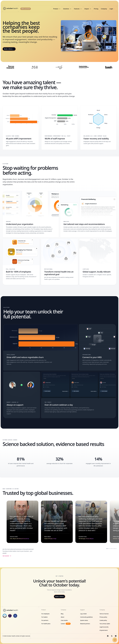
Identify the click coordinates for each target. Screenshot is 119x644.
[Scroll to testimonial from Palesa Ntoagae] (111, 549)
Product (57, 9)
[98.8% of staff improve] (59, 128)
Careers (66, 624)
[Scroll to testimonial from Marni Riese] (109, 549)
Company (104, 9)
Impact (88, 9)
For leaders (45, 617)
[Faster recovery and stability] (98, 128)
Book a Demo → (9, 49)
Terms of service (104, 614)
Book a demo (59, 597)
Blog (62, 614)
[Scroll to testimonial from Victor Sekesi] (113, 549)
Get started (7, 556)
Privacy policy (103, 617)
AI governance (104, 630)
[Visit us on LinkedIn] (116, 636)
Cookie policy (103, 620)
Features (78, 9)
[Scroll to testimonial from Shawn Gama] (114, 549)
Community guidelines (86, 617)
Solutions (67, 9)
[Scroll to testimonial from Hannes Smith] (107, 549)
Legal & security (104, 627)
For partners (45, 620)
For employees (45, 614)
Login (112, 9)
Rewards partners (85, 624)
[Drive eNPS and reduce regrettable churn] (41, 347)
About (63, 617)
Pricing (96, 9)
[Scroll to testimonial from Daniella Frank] (110, 549)
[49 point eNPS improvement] (21, 128)
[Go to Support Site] (115, 640)
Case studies (64, 620)
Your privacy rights (105, 624)
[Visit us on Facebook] (108, 636)
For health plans (46, 624)
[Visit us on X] (112, 636)
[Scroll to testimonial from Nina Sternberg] (116, 549)
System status (84, 620)
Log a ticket (83, 614)
